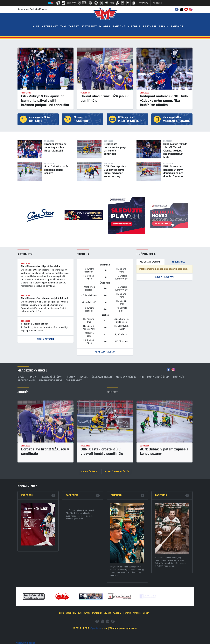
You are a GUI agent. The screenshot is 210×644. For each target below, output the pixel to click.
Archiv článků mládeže (116, 542)
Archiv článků (27, 451)
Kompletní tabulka (105, 422)
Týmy (33, 447)
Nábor (84, 447)
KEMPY (71, 447)
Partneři (150, 27)
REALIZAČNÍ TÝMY (52, 447)
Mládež (105, 27)
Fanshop (177, 27)
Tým (63, 27)
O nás (21, 447)
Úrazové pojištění (51, 451)
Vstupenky (50, 27)
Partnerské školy (158, 447)
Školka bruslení (102, 447)
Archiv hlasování (165, 347)
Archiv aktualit (46, 409)
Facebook (27, 558)
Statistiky (89, 27)
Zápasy (74, 27)
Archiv (164, 27)
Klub (36, 27)
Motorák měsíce (126, 447)
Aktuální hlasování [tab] (151, 332)
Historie (134, 27)
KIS (142, 447)
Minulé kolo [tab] (179, 332)
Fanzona (119, 27)
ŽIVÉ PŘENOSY (74, 451)
